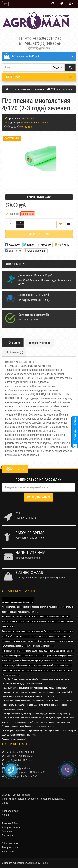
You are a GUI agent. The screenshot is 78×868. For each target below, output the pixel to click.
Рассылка (7, 835)
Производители (11, 811)
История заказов (11, 827)
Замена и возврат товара (16, 795)
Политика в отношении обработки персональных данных (33, 799)
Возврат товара (11, 847)
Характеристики (39, 343)
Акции (5, 815)
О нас (5, 803)
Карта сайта (9, 851)
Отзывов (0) (14, 352)
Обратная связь (11, 843)
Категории (39, 77)
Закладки (7, 831)
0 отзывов (26, 127)
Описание (13, 342)
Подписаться (38, 497)
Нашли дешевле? (39, 197)
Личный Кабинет (11, 823)
